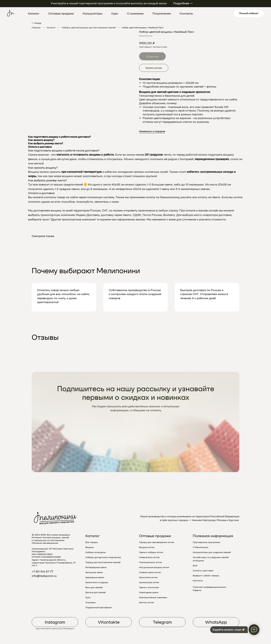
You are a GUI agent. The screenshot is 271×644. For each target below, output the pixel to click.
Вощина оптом (147, 547)
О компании (135, 14)
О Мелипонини (201, 547)
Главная (36, 28)
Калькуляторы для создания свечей (212, 552)
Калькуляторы (93, 14)
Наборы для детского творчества (103, 557)
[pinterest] (217, 13)
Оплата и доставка (203, 571)
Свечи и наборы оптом (151, 552)
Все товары (92, 542)
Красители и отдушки (97, 582)
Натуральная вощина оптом (154, 567)
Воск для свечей (94, 587)
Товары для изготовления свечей (103, 562)
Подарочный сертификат (99, 607)
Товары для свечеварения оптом (157, 542)
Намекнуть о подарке (152, 131)
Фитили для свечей (95, 592)
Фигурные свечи (94, 572)
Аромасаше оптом (149, 582)
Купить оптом (154, 68)
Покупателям (162, 14)
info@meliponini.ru (44, 576)
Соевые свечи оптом (150, 572)
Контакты (186, 14)
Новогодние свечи (149, 592)
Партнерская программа (206, 542)
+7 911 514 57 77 (42, 572)
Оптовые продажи (61, 14)
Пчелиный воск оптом (151, 562)
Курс (115, 14)
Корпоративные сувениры (153, 597)
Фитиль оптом (147, 602)
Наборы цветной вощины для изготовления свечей (89, 28)
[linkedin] (225, 13)
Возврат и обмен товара (206, 576)
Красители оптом (148, 577)
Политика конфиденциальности (209, 587)
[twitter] (209, 13)
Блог (195, 566)
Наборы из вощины (96, 552)
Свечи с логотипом (149, 587)
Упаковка (90, 602)
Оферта (197, 590)
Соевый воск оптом (149, 557)
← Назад (36, 23)
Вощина (90, 547)
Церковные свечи (95, 577)
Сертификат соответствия (153, 47)
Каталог (34, 14)
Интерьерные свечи (96, 567)
